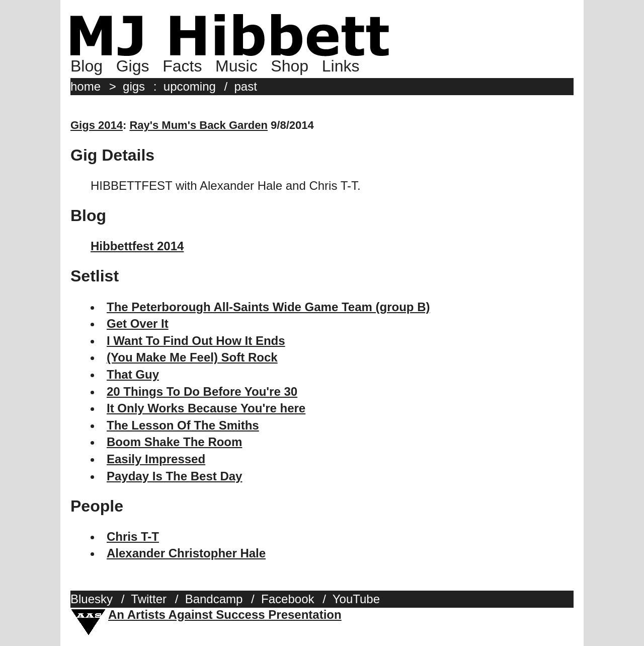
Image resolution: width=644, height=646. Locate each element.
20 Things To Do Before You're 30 (202, 391)
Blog (87, 66)
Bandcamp (214, 599)
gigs (134, 86)
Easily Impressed (156, 459)
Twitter (149, 599)
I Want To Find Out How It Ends (196, 341)
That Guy (133, 374)
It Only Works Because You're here (206, 408)
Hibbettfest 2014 (137, 246)
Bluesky (92, 599)
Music (236, 66)
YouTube (356, 599)
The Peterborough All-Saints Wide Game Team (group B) (268, 307)
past (246, 86)
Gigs (133, 66)
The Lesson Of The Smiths (183, 425)
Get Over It (138, 324)
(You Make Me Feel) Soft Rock (192, 357)
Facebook (288, 599)
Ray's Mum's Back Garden (198, 125)
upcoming (190, 86)
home (86, 86)
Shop (290, 66)
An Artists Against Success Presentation (225, 615)
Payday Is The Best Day (174, 476)
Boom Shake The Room (174, 442)
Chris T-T (133, 536)
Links (341, 66)
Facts (182, 66)
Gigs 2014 (97, 125)
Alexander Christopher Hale (186, 553)
